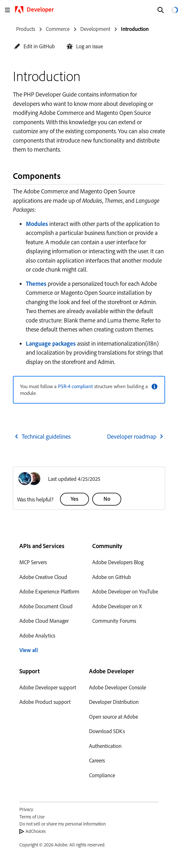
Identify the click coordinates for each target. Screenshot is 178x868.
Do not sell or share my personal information (63, 824)
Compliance (102, 775)
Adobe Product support (45, 702)
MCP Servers (33, 562)
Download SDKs (107, 731)
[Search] (161, 10)
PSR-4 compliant (75, 386)
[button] (34, 46)
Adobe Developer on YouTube (125, 591)
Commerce (58, 29)
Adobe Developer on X (117, 606)
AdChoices (36, 831)
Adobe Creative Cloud (43, 577)
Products (26, 29)
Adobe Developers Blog (118, 562)
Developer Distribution (114, 702)
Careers (97, 760)
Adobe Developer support (48, 687)
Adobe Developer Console (118, 687)
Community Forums (114, 621)
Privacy (26, 809)
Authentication (105, 746)
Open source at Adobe (114, 717)
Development (95, 29)
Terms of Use (32, 817)
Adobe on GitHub (112, 577)
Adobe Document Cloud (46, 606)
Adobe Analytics (37, 635)
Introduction (135, 29)
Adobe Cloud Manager (44, 621)
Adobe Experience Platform (49, 591)
